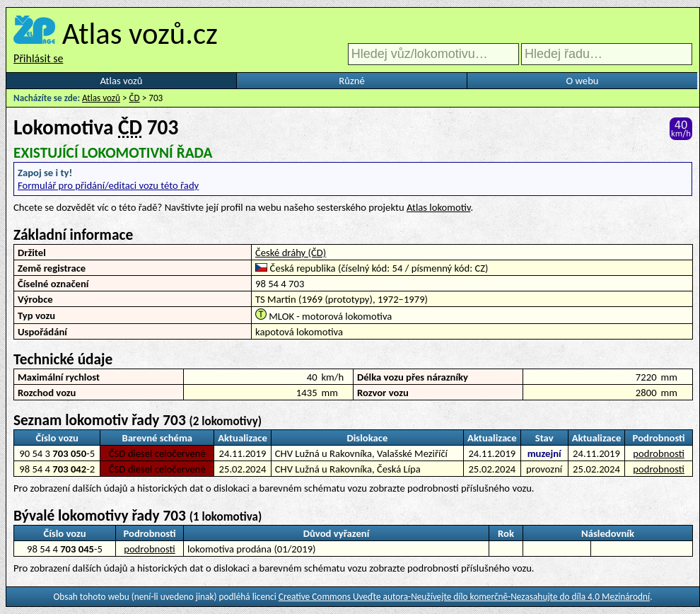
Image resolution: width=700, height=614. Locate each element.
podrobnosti (659, 453)
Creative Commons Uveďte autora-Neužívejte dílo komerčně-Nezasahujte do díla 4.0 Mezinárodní (464, 597)
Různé (351, 81)
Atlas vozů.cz (140, 33)
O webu (582, 81)
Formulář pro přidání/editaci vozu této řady (108, 185)
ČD (135, 98)
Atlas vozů (122, 81)
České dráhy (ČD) (291, 253)
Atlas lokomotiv (438, 207)
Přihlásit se (38, 58)
